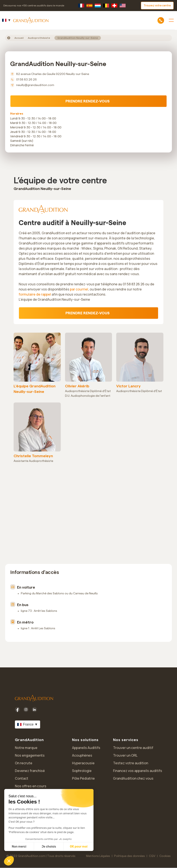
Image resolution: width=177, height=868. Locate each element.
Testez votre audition (131, 763)
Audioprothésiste (39, 38)
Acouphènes (82, 755)
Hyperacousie (83, 763)
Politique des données (130, 856)
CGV (152, 856)
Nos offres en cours (31, 786)
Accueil (19, 38)
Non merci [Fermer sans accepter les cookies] (19, 847)
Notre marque (26, 748)
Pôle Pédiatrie (83, 778)
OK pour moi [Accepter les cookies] (79, 847)
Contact (22, 778)
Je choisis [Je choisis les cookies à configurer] (49, 847)
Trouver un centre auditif (133, 748)
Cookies (165, 856)
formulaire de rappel (35, 294)
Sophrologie (82, 771)
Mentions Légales (98, 856)
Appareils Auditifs (86, 748)
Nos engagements (30, 755)
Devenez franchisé (30, 771)
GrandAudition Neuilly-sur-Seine (78, 38)
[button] (9, 861)
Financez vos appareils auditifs (138, 771)
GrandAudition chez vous (133, 778)
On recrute (24, 763)
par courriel (79, 289)
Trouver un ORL (125, 755)
